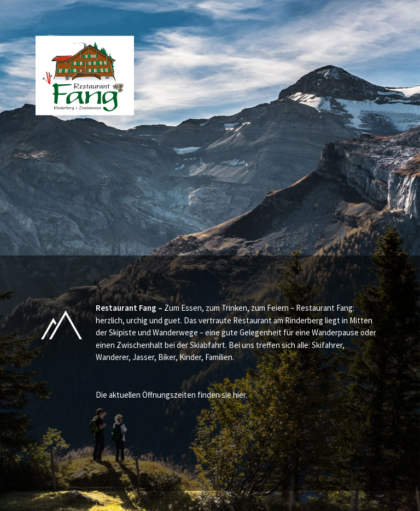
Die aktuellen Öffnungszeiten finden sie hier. (171, 395)
